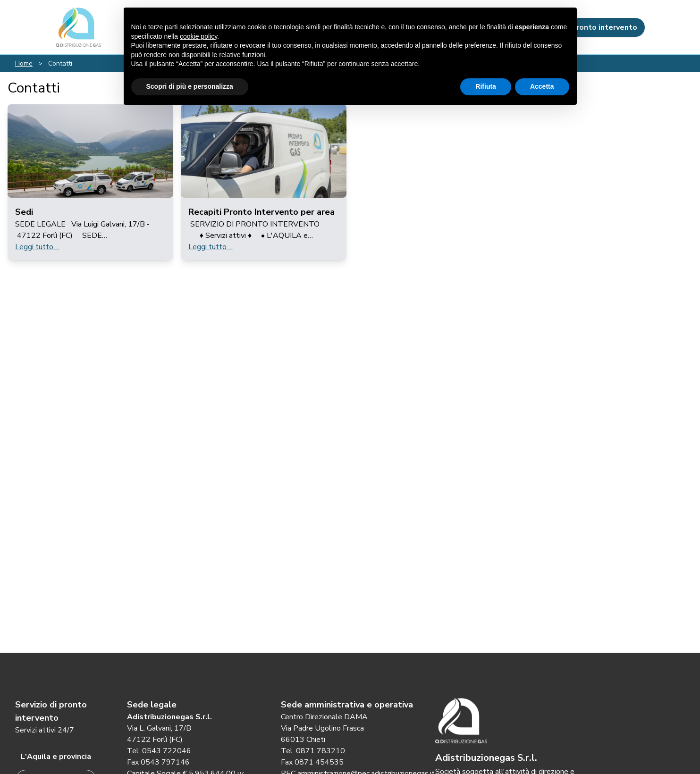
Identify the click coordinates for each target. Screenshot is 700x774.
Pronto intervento (597, 27)
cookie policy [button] (198, 36)
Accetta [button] (542, 86)
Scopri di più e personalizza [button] (190, 86)
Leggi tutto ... (37, 247)
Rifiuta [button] (486, 86)
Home (24, 63)
